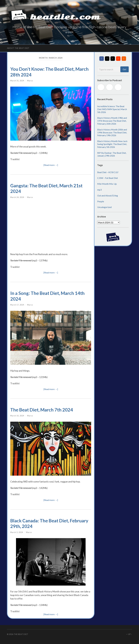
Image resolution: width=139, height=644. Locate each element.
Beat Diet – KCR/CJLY (108, 172)
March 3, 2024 (17, 532)
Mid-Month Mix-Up (107, 184)
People (101, 201)
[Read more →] (51, 165)
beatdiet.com (66, 17)
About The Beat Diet (18, 48)
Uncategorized (104, 207)
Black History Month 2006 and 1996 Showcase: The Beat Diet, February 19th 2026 (112, 132)
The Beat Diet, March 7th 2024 (42, 410)
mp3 (99, 190)
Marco (30, 81)
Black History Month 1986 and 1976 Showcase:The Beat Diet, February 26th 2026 (112, 121)
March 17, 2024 (17, 305)
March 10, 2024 (17, 416)
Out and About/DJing (108, 195)
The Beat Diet (21, 634)
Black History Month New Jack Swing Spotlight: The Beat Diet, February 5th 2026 (112, 144)
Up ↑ (130, 634)
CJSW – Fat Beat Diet (108, 178)
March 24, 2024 (17, 197)
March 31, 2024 (17, 81)
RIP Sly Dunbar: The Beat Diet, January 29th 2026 (112, 154)
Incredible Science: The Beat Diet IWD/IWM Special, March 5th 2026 (112, 109)
